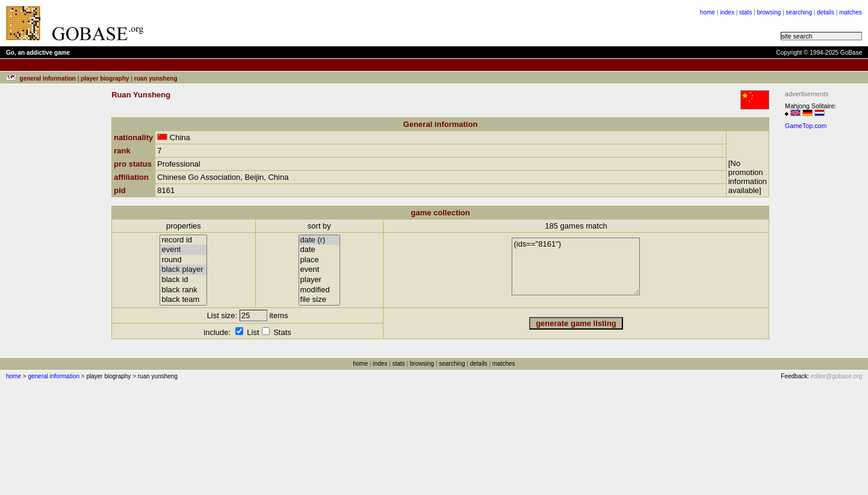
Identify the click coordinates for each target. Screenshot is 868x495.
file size (320, 300)
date (320, 250)
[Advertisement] (821, 315)
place (320, 260)
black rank (183, 290)
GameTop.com (806, 126)
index (727, 12)
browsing (769, 12)
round (183, 260)
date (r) (320, 240)
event (183, 250)
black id (183, 280)
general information (54, 376)
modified (320, 290)
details (826, 12)
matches (851, 12)
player (320, 280)
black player (183, 270)
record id (183, 240)
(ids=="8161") (576, 266)
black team (183, 300)
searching (799, 12)
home (708, 12)
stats (746, 12)
